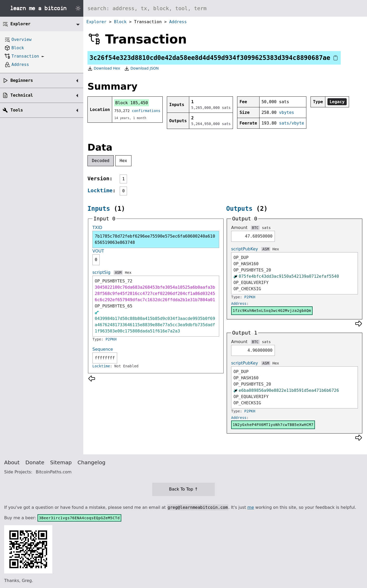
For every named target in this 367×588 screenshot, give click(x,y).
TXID (97, 228)
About (12, 462)
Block (120, 22)
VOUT (98, 251)
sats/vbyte (292, 123)
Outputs (239, 209)
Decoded (101, 161)
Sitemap (61, 462)
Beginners (22, 80)
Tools (17, 110)
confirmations (146, 111)
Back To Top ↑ (183, 489)
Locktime (100, 190)
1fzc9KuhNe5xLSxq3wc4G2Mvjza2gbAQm (272, 311)
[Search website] (225, 8)
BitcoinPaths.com (54, 472)
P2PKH (111, 339)
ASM (118, 273)
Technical (22, 95)
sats (266, 228)
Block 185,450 (132, 103)
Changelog (91, 462)
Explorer (96, 22)
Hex (124, 161)
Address (178, 22)
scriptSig (101, 272)
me (251, 507)
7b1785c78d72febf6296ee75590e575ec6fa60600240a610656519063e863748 (155, 239)
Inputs (99, 209)
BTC (255, 228)
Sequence (103, 349)
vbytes (287, 112)
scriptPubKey (245, 249)
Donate (35, 462)
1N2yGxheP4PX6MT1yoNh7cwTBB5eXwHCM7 (273, 425)
